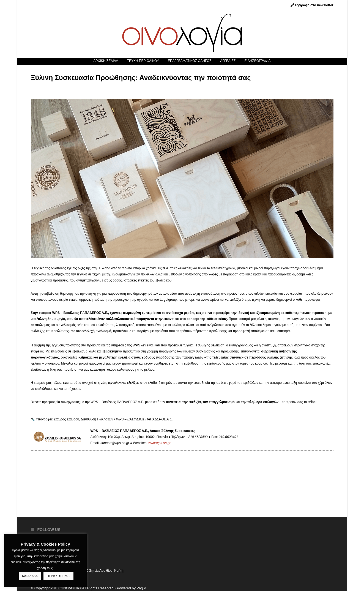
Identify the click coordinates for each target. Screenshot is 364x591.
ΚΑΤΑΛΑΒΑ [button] (30, 576)
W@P (141, 588)
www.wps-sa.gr (159, 443)
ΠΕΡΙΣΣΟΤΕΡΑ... (58, 576)
